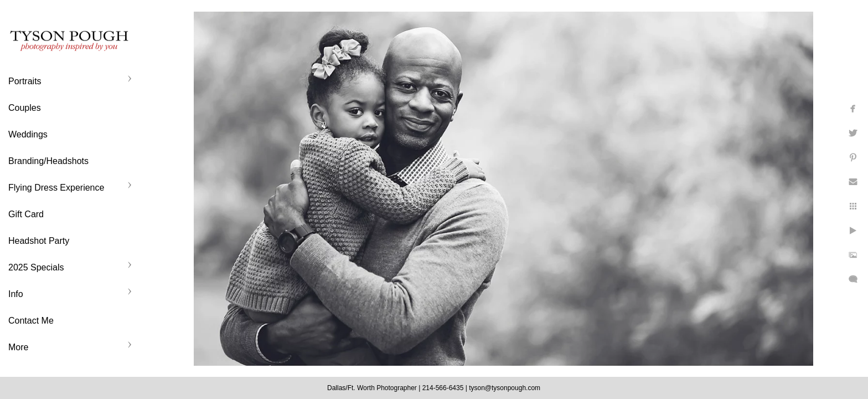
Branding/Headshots (48, 161)
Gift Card (26, 214)
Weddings (28, 134)
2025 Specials (36, 267)
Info (16, 294)
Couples (25, 108)
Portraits (25, 81)
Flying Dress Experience (56, 188)
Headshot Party (39, 241)
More (18, 347)
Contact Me (31, 321)
